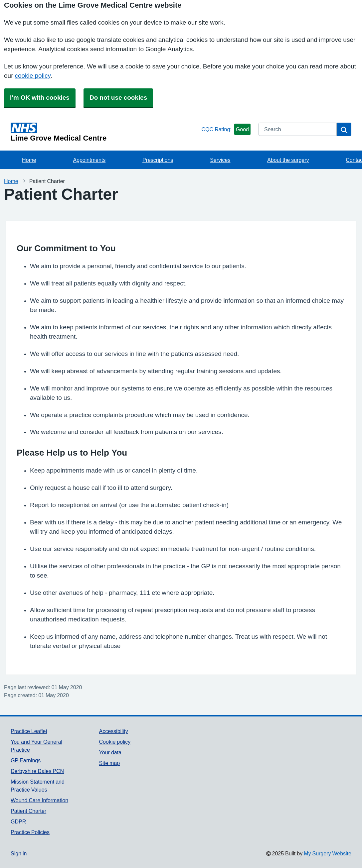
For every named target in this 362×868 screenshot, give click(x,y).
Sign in (19, 853)
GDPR (18, 821)
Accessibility (114, 731)
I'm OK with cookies (40, 98)
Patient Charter (28, 811)
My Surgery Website (328, 853)
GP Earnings (26, 760)
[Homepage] (105, 132)
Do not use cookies (118, 98)
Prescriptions (158, 160)
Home (29, 160)
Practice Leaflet (29, 731)
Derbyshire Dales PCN (37, 771)
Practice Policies (30, 832)
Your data (110, 752)
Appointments (89, 160)
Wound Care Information (39, 800)
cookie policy (32, 76)
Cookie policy (115, 742)
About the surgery (288, 160)
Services (220, 160)
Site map (110, 763)
